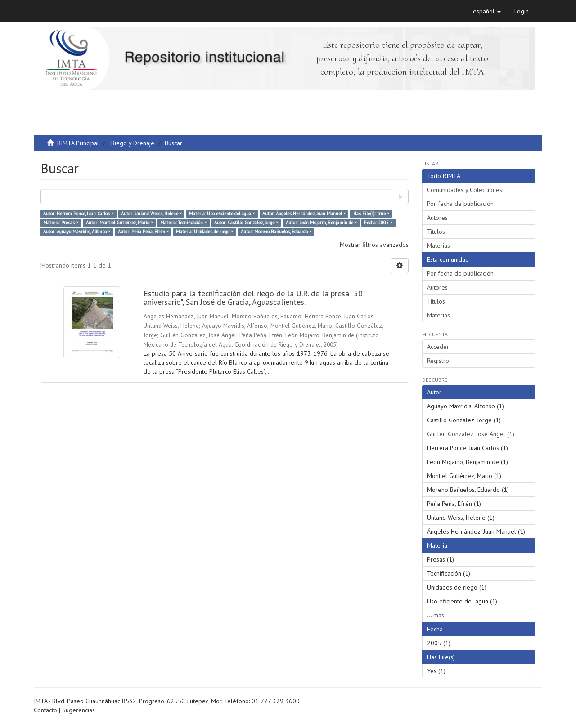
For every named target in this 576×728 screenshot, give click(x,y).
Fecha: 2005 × (378, 223)
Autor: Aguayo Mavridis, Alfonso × (77, 232)
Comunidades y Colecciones (465, 190)
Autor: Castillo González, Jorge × (246, 223)
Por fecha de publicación (460, 204)
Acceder (438, 347)
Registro (438, 361)
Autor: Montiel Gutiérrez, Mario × (119, 223)
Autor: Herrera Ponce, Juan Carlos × (78, 214)
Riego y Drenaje (133, 143)
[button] (487, 11)
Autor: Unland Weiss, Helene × (151, 214)
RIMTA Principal (78, 143)
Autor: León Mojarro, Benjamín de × (321, 223)
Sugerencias (79, 710)
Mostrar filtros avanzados (374, 245)
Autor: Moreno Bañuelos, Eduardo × (276, 232)
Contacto (45, 710)
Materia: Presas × (61, 223)
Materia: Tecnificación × (183, 223)
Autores (437, 218)
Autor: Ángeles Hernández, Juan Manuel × (304, 214)
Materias (439, 246)
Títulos (436, 232)
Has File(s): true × (371, 214)
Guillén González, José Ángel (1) (471, 434)
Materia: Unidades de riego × (205, 232)
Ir (401, 197)
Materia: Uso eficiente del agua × (222, 214)
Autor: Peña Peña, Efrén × (143, 232)
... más (436, 615)
